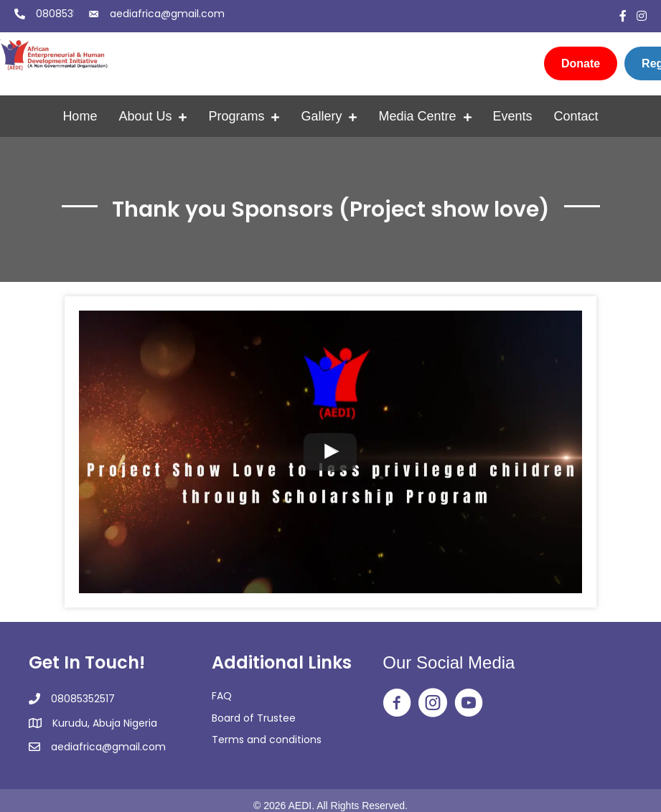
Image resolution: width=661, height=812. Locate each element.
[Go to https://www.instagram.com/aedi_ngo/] (433, 704)
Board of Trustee (254, 718)
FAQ (222, 696)
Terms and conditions (267, 740)
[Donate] (581, 63)
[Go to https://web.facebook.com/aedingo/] (397, 704)
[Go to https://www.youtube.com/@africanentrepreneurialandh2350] (469, 704)
